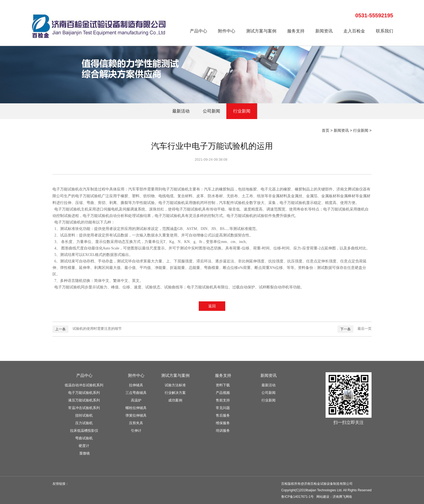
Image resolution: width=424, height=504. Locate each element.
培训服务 (223, 431)
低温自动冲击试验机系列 (84, 385)
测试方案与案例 (261, 31)
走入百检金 (354, 31)
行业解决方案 (175, 393)
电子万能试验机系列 (84, 393)
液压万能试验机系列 (84, 400)
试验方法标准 (175, 385)
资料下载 (223, 385)
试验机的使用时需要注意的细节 (97, 329)
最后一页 (365, 329)
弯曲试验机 (84, 438)
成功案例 (175, 400)
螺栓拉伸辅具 (136, 408)
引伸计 (136, 431)
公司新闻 (211, 111)
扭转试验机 (84, 415)
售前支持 (223, 400)
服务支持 (296, 31)
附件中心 (227, 31)
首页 (326, 130)
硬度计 (84, 446)
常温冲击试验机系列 (84, 408)
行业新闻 (242, 111)
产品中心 (198, 31)
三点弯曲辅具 (136, 393)
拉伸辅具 (136, 385)
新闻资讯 (324, 31)
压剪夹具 (136, 423)
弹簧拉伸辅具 (136, 415)
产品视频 (223, 393)
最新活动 (181, 111)
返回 (212, 306)
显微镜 (85, 453)
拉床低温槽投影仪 (84, 431)
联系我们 (385, 31)
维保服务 (223, 423)
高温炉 (136, 400)
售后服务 (223, 415)
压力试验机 (84, 423)
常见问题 (223, 408)
